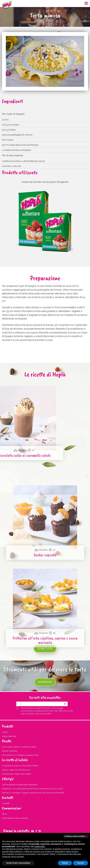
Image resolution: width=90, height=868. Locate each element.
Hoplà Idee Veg (9, 736)
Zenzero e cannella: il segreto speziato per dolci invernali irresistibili (33, 793)
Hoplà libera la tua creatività (15, 818)
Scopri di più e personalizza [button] (18, 863)
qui (61, 708)
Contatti (6, 803)
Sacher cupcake (10, 751)
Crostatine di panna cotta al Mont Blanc (20, 766)
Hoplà (5, 732)
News (4, 814)
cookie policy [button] (40, 846)
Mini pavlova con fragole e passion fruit (20, 755)
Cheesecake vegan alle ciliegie (16, 774)
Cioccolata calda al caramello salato (19, 747)
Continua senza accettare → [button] (76, 836)
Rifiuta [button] (65, 863)
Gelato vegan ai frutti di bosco (16, 770)
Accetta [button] (80, 863)
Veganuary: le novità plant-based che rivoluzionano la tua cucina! (32, 789)
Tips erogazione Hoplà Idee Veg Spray (20, 785)
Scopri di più (45, 682)
